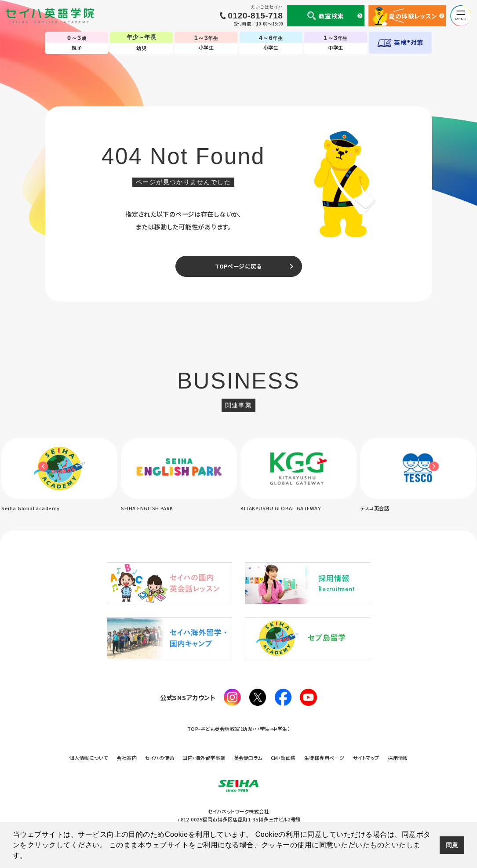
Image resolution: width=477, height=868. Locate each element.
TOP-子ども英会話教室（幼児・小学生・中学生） (239, 729)
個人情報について (89, 758)
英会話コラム (248, 758)
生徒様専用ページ (324, 758)
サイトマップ (366, 758)
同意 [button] (452, 845)
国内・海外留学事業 (204, 758)
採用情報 (398, 758)
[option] (179, 476)
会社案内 (127, 758)
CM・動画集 (283, 758)
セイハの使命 (160, 758)
